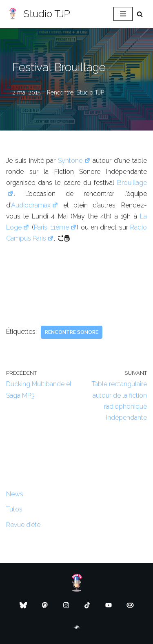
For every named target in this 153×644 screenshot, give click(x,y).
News (15, 494)
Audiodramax (35, 205)
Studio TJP (90, 92)
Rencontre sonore (72, 332)
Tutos (14, 509)
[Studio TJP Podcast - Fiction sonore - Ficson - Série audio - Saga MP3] (38, 14)
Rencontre (60, 92)
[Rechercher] (140, 14)
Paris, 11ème (55, 227)
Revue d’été (23, 525)
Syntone (74, 161)
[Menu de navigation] (123, 14)
